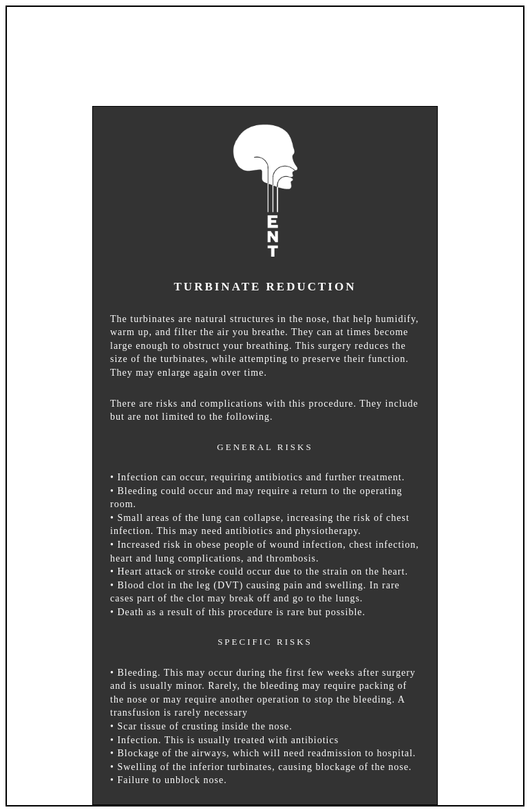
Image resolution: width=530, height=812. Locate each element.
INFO (287, 41)
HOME (139, 41)
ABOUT (215, 41)
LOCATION (370, 41)
